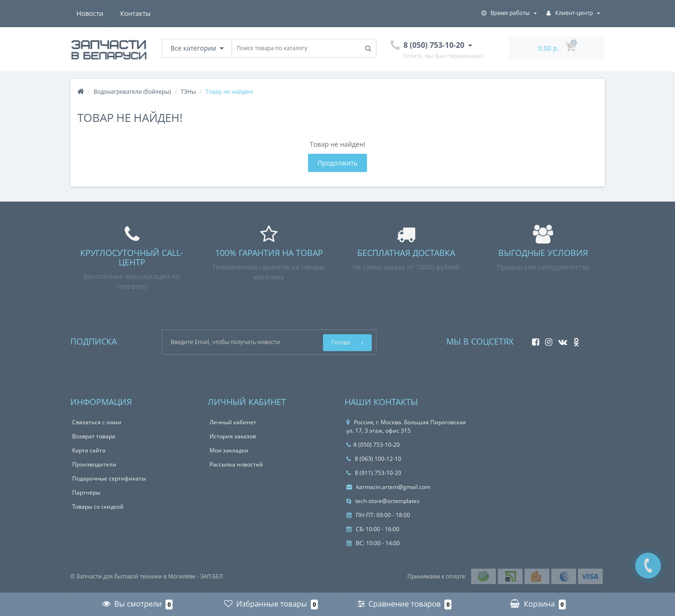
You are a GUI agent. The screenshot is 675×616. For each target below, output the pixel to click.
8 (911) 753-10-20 (374, 473)
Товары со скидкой (98, 507)
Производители (94, 464)
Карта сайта (89, 450)
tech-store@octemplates (383, 501)
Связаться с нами (97, 422)
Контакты (136, 13)
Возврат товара (94, 436)
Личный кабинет (233, 422)
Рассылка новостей (236, 464)
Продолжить (337, 163)
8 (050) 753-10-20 (373, 445)
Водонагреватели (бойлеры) (132, 92)
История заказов (233, 436)
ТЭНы (188, 92)
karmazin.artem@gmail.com (388, 487)
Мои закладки (229, 450)
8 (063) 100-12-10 (374, 459)
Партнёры (86, 492)
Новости (90, 13)
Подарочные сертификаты (109, 478)
